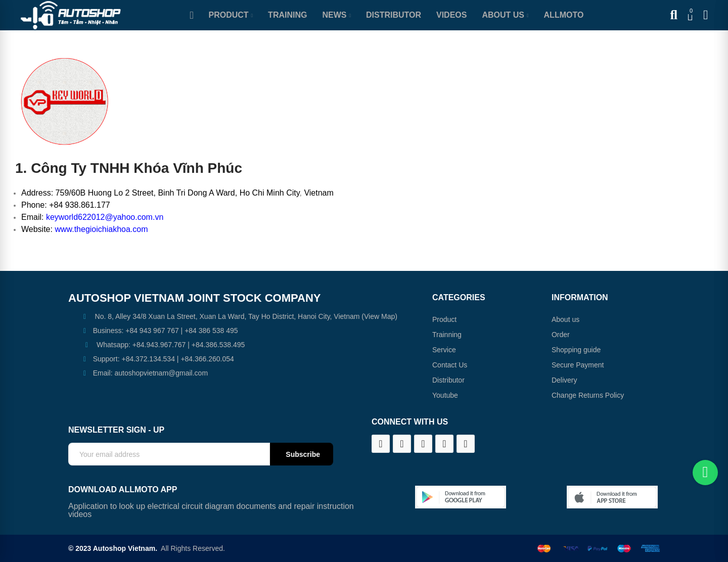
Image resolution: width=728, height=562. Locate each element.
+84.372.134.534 (148, 359)
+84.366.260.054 (207, 359)
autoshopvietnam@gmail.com (161, 373)
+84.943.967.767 (159, 345)
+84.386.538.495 (218, 345)
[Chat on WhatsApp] (705, 473)
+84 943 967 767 (152, 331)
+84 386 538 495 (211, 331)
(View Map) (378, 316)
